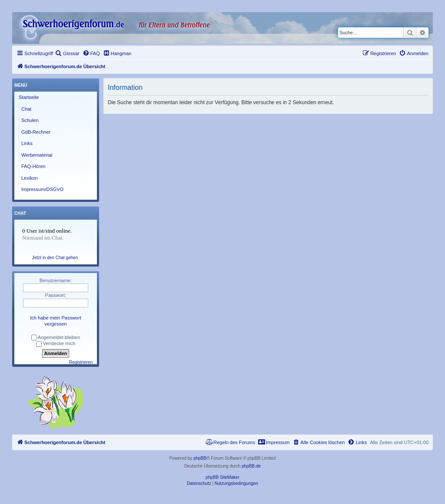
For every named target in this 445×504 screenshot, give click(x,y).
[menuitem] (67, 53)
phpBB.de (251, 466)
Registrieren (81, 362)
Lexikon (30, 178)
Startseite (29, 97)
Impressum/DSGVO (42, 189)
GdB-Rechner (36, 132)
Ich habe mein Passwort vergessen (55, 321)
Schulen (30, 120)
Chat (26, 109)
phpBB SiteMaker (222, 477)
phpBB (200, 458)
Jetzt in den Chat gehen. (56, 258)
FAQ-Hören (33, 166)
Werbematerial (37, 155)
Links (27, 143)
